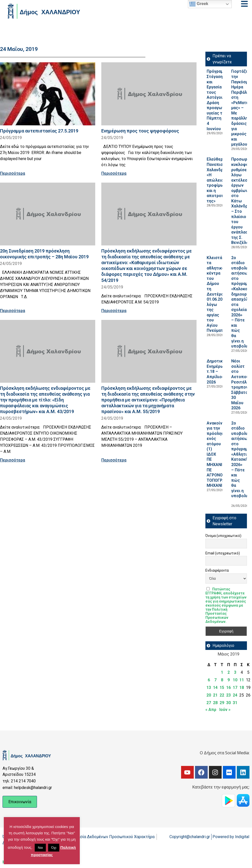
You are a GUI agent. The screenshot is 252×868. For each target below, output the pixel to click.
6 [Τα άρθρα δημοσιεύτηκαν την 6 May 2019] (209, 680)
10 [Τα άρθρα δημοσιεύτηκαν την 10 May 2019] (235, 680)
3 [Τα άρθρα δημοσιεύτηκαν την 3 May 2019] (235, 672)
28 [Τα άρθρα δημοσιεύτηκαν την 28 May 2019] (215, 703)
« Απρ (211, 710)
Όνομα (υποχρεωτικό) (223, 536)
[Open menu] (244, 4)
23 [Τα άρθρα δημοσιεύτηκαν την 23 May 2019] (228, 695)
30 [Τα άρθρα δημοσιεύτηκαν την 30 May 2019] (228, 703)
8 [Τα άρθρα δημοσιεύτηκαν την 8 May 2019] (222, 680)
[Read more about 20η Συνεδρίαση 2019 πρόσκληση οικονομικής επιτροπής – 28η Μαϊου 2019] (48, 214)
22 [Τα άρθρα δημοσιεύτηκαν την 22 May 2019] (222, 695)
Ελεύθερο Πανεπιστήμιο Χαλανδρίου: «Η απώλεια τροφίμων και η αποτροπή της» (220, 180)
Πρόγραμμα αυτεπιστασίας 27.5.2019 (39, 131)
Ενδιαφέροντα (217, 570)
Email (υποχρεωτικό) (223, 553)
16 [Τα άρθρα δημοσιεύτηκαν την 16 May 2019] (228, 688)
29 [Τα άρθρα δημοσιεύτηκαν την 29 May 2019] (222, 703)
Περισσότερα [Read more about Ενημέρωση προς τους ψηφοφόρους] (114, 173)
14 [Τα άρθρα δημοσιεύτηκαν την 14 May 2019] (215, 688)
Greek (199, 4)
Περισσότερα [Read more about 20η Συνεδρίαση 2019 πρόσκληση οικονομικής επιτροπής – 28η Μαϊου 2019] (13, 311)
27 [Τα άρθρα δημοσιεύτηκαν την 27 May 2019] (209, 703)
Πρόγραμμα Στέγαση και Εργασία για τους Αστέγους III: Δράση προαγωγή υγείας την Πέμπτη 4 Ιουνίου (219, 100)
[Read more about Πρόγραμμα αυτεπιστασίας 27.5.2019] (48, 94)
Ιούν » (225, 710)
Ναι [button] (40, 848)
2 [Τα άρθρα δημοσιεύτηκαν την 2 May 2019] (229, 672)
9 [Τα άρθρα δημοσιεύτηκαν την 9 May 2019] (229, 680)
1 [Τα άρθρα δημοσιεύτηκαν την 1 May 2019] (222, 672)
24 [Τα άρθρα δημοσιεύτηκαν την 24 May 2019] (235, 695)
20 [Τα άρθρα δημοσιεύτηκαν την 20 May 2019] (209, 695)
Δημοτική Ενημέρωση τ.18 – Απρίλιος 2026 (218, 371)
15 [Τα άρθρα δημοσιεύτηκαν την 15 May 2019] (222, 688)
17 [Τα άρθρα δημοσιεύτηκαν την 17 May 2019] (235, 688)
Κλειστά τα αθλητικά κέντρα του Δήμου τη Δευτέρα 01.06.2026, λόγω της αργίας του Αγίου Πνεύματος (217, 294)
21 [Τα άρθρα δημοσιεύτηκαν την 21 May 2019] (215, 695)
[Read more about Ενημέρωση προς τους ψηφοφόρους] (149, 94)
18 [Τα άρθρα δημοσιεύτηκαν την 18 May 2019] (242, 688)
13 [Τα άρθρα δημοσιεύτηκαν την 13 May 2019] (209, 688)
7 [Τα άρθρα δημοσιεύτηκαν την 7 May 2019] (215, 680)
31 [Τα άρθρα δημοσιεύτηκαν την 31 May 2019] (235, 703)
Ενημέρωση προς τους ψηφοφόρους (140, 131)
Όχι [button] (54, 848)
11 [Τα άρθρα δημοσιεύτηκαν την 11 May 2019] (242, 680)
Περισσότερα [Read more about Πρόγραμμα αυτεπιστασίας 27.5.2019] (13, 173)
